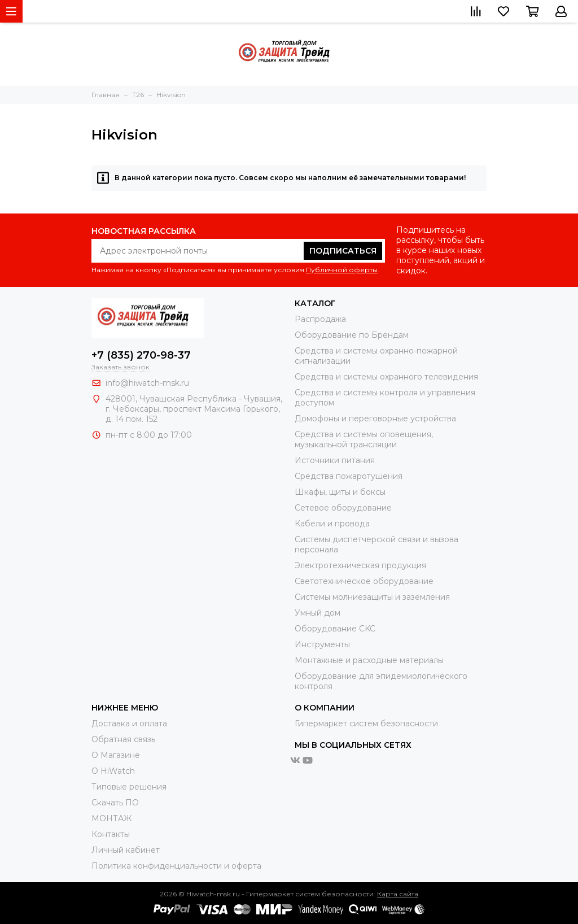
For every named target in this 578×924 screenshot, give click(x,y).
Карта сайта (398, 894)
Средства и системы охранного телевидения (386, 377)
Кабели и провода (332, 524)
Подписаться (343, 251)
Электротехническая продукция (360, 565)
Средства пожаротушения (349, 476)
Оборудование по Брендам (352, 335)
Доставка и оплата (129, 723)
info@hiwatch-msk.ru (147, 383)
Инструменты (322, 644)
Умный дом (318, 613)
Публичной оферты (342, 270)
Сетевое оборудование (343, 508)
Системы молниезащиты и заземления (372, 597)
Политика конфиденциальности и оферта (176, 866)
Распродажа (320, 319)
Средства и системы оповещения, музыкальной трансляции (364, 439)
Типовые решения (129, 787)
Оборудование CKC (335, 629)
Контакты (111, 834)
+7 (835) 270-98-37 (141, 355)
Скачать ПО (115, 803)
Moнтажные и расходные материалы (369, 660)
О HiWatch (113, 771)
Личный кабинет (126, 850)
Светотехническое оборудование (364, 581)
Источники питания (335, 460)
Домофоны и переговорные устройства (375, 419)
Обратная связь (123, 739)
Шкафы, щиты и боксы (340, 492)
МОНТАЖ (111, 818)
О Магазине (116, 755)
